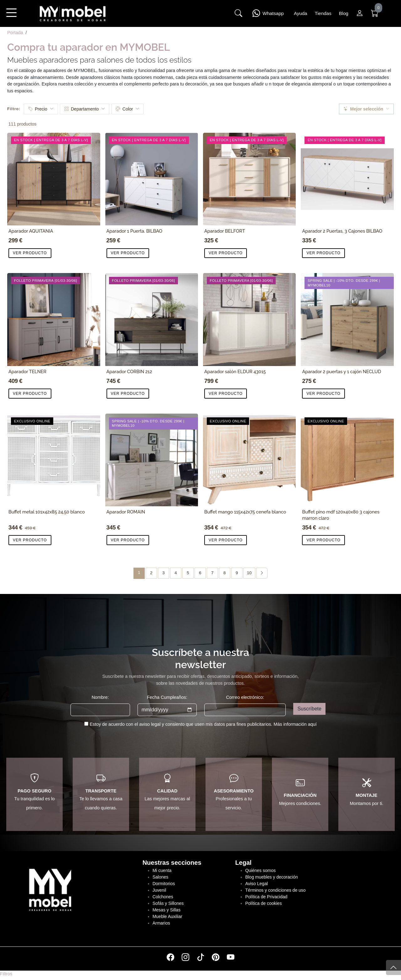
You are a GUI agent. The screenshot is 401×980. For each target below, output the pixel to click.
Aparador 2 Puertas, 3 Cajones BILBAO (342, 231)
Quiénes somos (260, 870)
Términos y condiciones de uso (276, 890)
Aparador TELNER (27, 371)
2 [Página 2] (151, 573)
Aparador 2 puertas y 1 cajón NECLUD (341, 371)
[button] (11, 17)
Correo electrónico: (245, 697)
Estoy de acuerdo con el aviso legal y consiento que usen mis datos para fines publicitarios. (203, 724)
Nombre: (100, 697)
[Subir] (393, 967)
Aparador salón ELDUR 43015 (235, 371)
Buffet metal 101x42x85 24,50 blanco (47, 512)
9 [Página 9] (237, 573)
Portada (15, 33)
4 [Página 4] (176, 573)
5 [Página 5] (188, 573)
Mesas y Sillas (167, 910)
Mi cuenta (162, 870)
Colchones (163, 897)
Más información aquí (295, 724)
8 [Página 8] (225, 573)
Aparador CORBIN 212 (129, 371)
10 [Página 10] (249, 573)
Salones (161, 877)
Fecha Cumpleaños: (167, 697)
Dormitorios (164, 884)
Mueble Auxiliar (167, 916)
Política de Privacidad (266, 897)
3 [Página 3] (164, 573)
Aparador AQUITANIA (31, 231)
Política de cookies (264, 903)
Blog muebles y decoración (272, 877)
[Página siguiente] (262, 573)
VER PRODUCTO (30, 253)
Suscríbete (309, 709)
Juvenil (159, 890)
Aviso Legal (257, 884)
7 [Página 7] (212, 573)
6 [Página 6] (200, 573)
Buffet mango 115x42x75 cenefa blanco (245, 512)
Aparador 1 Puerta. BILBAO (135, 231)
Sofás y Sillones (168, 903)
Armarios (161, 923)
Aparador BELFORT (225, 231)
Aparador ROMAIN (126, 512)
